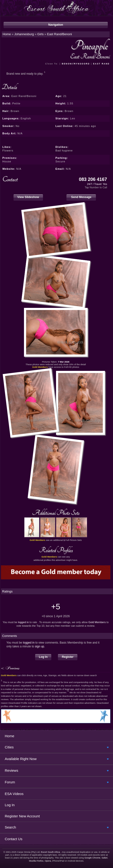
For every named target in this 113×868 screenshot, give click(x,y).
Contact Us (14, 839)
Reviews (12, 770)
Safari (105, 858)
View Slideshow (28, 197)
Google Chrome (92, 858)
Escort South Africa (50, 852)
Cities (9, 747)
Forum (10, 782)
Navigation (56, 25)
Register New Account (22, 816)
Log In (43, 657)
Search (10, 827)
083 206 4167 (93, 179)
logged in (23, 622)
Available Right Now (21, 759)
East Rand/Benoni (59, 34)
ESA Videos (14, 794)
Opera (48, 861)
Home (9, 736)
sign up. (40, 646)
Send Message (81, 197)
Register (68, 657)
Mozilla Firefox (36, 861)
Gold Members (97, 622)
